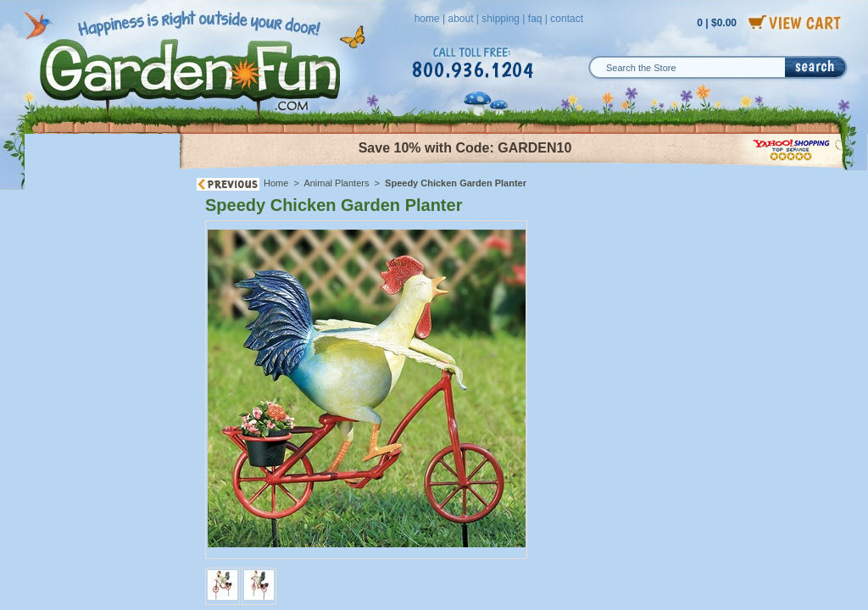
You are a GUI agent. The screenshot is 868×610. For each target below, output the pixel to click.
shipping (501, 19)
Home (276, 183)
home (427, 19)
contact (567, 19)
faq (535, 19)
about (460, 19)
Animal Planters (336, 183)
